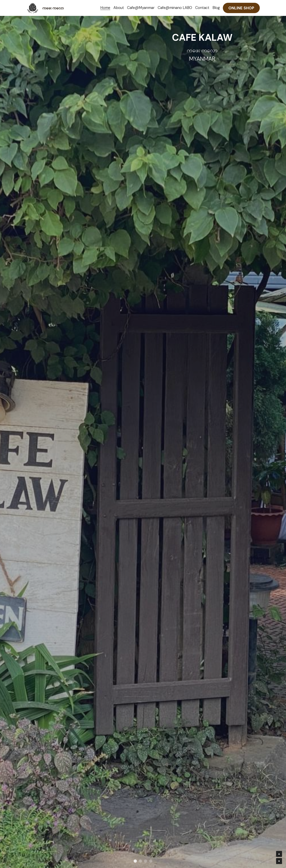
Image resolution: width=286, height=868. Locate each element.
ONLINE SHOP (241, 8)
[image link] (33, 8)
